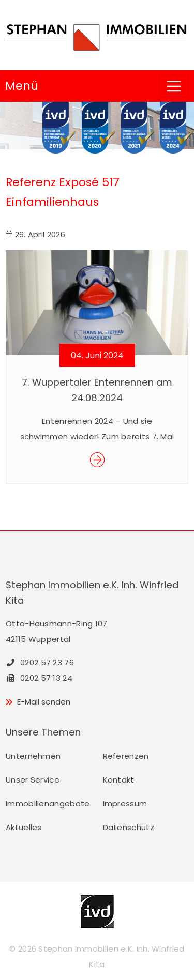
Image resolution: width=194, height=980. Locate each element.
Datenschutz (129, 827)
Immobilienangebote (48, 803)
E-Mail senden (44, 702)
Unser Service (33, 780)
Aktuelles (24, 827)
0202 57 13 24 (39, 678)
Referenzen (126, 756)
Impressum (125, 803)
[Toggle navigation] (174, 86)
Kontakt (119, 780)
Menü (22, 86)
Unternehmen (33, 756)
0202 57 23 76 (40, 662)
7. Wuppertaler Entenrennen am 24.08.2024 (97, 390)
